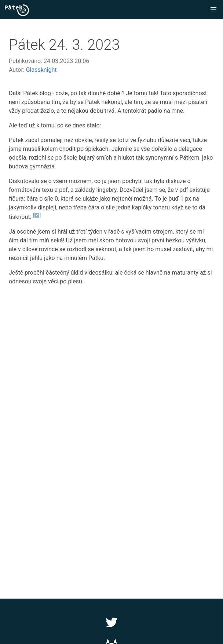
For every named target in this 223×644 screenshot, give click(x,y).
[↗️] (37, 215)
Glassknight (41, 70)
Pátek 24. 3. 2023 (64, 45)
